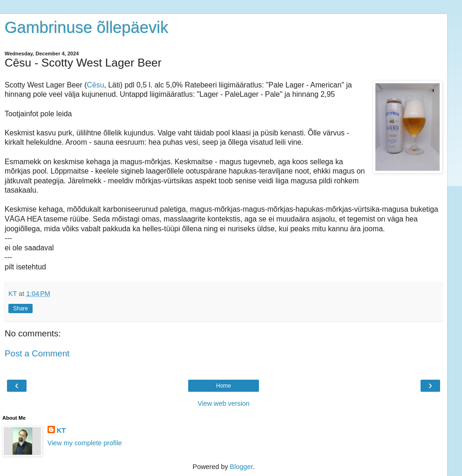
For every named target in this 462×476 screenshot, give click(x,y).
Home (224, 386)
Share (20, 308)
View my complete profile (85, 443)
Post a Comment (37, 353)
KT (61, 430)
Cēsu (96, 85)
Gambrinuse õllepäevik (86, 27)
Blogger (241, 467)
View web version (224, 403)
